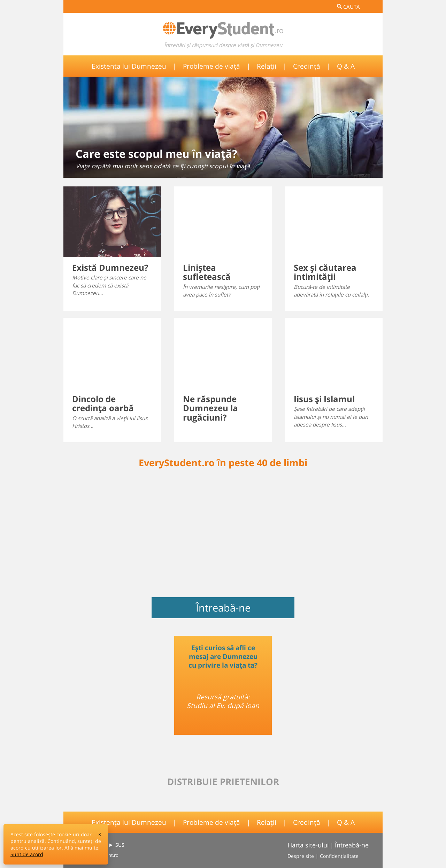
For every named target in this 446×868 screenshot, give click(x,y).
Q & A (346, 66)
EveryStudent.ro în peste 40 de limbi (223, 463)
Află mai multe (81, 848)
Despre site (301, 856)
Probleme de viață (212, 66)
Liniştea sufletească (207, 272)
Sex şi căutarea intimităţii (325, 272)
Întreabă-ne (223, 608)
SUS (120, 845)
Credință (307, 66)
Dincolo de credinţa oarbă (103, 403)
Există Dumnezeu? (110, 267)
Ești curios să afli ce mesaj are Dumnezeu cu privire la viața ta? (223, 656)
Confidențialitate (339, 856)
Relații (267, 66)
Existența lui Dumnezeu (129, 66)
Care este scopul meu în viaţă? (156, 154)
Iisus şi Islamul (324, 399)
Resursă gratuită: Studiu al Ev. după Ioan (223, 701)
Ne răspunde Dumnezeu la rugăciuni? (210, 408)
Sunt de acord (27, 854)
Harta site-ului (308, 845)
